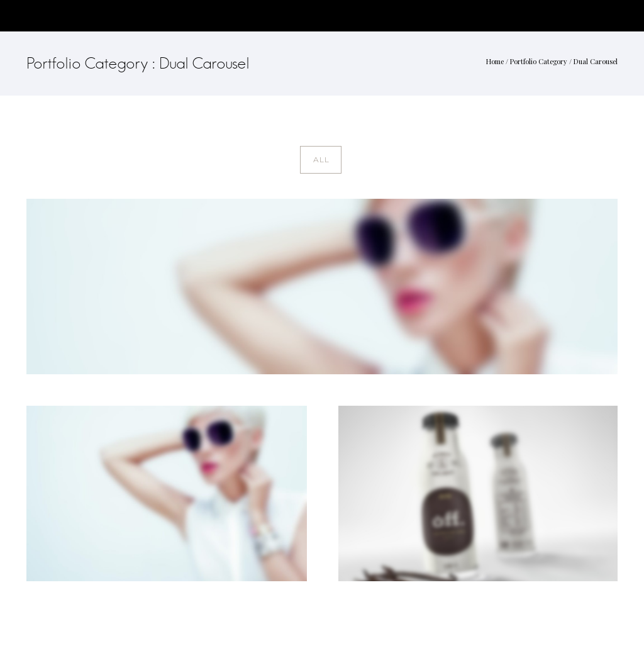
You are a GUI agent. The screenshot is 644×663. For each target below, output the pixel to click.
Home (495, 61)
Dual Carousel (596, 61)
